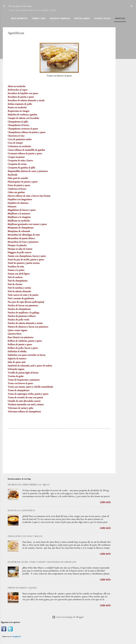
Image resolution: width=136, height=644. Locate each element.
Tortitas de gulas (16, 376)
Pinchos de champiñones (19, 309)
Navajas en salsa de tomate (20, 249)
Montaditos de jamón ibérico (21, 238)
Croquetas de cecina (17, 164)
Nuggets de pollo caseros (20, 253)
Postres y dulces (102, 19)
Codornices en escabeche (19, 146)
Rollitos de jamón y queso (20, 344)
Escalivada (12, 175)
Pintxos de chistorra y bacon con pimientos (28, 327)
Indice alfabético (19, 19)
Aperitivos (120, 19)
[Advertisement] (127, 64)
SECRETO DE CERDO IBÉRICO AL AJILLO (29, 485)
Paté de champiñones (18, 281)
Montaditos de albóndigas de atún (24, 235)
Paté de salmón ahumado (19, 291)
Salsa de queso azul (17, 362)
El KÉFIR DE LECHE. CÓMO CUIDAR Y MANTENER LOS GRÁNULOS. (42, 562)
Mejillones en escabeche (19, 221)
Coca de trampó (15, 143)
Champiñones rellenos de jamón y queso (27, 132)
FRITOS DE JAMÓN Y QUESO (22, 588)
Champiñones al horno (18, 125)
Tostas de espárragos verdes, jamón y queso (28, 394)
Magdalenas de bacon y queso (22, 210)
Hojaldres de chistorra (18, 203)
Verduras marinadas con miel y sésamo (26, 405)
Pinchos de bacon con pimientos (23, 306)
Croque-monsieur (16, 157)
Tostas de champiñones (19, 390)
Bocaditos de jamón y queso (21, 97)
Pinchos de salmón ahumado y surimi (25, 323)
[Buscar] (132, 7)
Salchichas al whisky (17, 351)
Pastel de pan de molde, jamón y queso (26, 260)
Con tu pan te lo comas (21, 6)
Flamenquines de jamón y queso (23, 182)
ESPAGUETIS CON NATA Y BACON (25, 536)
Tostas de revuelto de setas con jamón (25, 398)
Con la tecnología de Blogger (68, 617)
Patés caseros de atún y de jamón (23, 295)
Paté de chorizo (15, 284)
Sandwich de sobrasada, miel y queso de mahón (30, 366)
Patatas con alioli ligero (19, 274)
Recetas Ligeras (82, 19)
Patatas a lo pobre (16, 270)
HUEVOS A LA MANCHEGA (21, 510)
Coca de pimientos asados (20, 139)
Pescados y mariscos (60, 19)
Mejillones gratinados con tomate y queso (27, 224)
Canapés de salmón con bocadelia (23, 118)
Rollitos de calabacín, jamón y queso (25, 341)
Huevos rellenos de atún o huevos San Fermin (29, 196)
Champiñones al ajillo (18, 122)
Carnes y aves (39, 19)
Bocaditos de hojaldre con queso (23, 93)
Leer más (105, 502)
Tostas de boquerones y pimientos (24, 380)
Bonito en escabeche (17, 107)
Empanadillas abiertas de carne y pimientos (28, 171)
